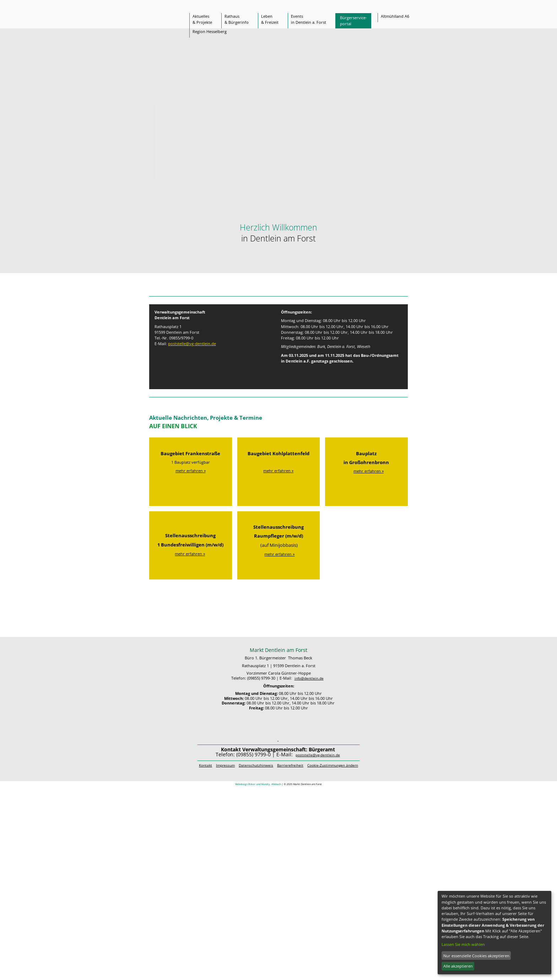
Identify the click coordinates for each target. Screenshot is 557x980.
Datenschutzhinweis (256, 765)
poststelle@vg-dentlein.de (192, 344)
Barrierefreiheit (290, 765)
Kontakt (206, 765)
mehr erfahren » (191, 471)
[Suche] (389, 7)
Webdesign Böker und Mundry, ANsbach (258, 784)
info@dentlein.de (309, 678)
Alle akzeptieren (458, 966)
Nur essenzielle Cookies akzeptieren (476, 956)
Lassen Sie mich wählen (463, 944)
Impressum (225, 765)
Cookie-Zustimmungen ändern (333, 765)
